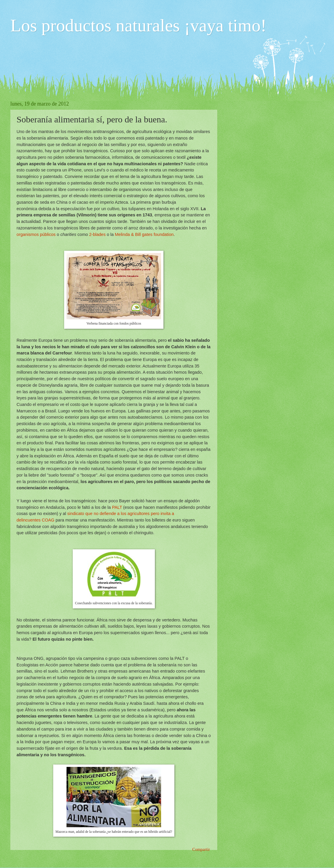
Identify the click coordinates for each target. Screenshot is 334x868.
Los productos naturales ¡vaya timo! (138, 25)
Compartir (201, 849)
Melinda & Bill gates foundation (144, 234)
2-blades (98, 234)
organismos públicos (36, 234)
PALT (116, 507)
